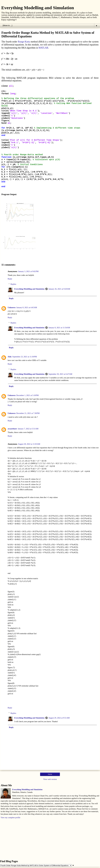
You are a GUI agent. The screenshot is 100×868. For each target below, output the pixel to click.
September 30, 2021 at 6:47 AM (60, 374)
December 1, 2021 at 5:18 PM (27, 395)
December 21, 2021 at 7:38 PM (28, 413)
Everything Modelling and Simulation (38, 8)
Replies (13, 284)
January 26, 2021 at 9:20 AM (59, 289)
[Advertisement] (50, 839)
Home (50, 774)
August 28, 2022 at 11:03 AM (29, 444)
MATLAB (43, 48)
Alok (10, 357)
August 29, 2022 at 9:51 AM (59, 718)
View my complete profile (10, 818)
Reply (10, 279)
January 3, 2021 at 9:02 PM (28, 271)
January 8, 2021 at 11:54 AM (59, 328)
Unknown (12, 307)
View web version (50, 779)
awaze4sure (12, 429)
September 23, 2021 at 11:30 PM (25, 357)
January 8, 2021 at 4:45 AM (27, 307)
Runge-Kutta (24, 42)
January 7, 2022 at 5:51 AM (28, 429)
